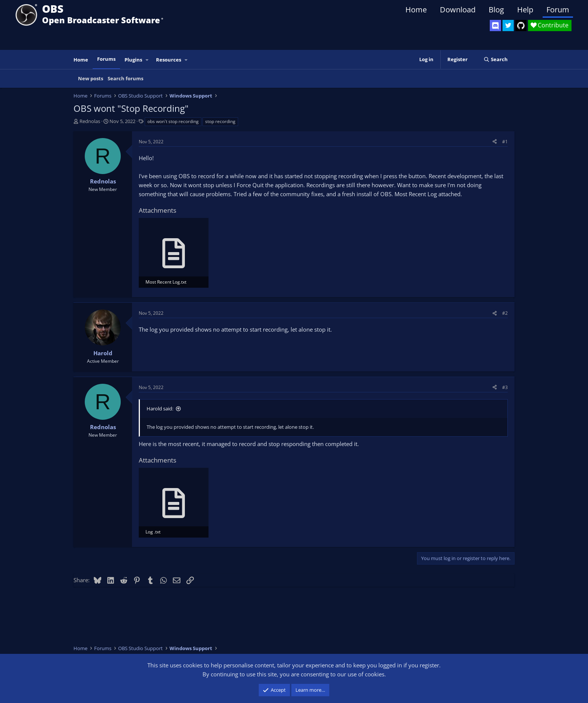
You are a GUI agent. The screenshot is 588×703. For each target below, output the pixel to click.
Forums (106, 59)
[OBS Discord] (495, 26)
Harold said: (160, 409)
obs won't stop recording (173, 121)
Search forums (125, 78)
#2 (505, 313)
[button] (147, 60)
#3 (505, 387)
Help (525, 10)
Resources (169, 60)
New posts (91, 78)
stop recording (220, 121)
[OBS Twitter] (508, 26)
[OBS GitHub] (521, 26)
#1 (505, 142)
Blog (496, 10)
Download (458, 10)
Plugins (133, 60)
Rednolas (90, 121)
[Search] (496, 59)
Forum (558, 10)
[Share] (495, 142)
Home (416, 10)
